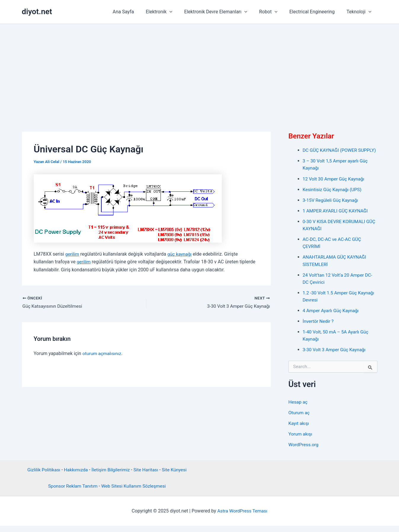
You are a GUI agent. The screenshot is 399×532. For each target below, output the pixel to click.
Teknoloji (360, 12)
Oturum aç (299, 419)
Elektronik (170, 12)
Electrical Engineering (316, 12)
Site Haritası (147, 476)
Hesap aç (298, 408)
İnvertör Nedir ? (319, 328)
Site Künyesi (176, 476)
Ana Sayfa (136, 12)
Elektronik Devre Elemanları (224, 12)
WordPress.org (304, 451)
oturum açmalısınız (102, 354)
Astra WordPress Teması (242, 517)
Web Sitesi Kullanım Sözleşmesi (134, 492)
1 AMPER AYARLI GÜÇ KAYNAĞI (336, 218)
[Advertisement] (200, 68)
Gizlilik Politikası (42, 476)
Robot (274, 12)
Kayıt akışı (299, 429)
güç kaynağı (181, 254)
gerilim (72, 254)
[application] (180, 12)
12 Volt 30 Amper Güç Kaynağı (335, 186)
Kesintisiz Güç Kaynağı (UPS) (333, 196)
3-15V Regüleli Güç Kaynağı (332, 207)
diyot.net (37, 12)
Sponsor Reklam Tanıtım (72, 492)
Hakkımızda (75, 476)
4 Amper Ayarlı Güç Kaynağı (332, 317)
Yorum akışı (301, 440)
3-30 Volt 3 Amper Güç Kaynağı (335, 356)
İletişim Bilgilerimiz (111, 476)
